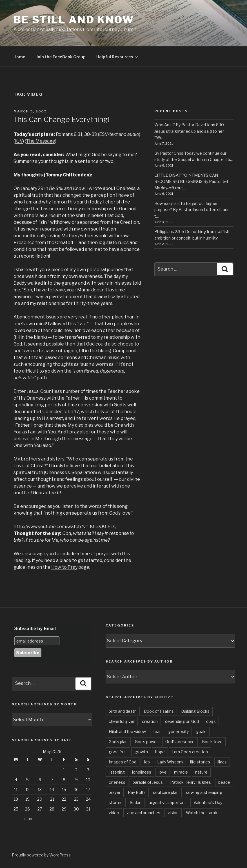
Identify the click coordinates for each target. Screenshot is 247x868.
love (163, 772)
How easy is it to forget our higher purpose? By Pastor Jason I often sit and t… (192, 210)
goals (201, 731)
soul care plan (166, 792)
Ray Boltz (137, 792)
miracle (181, 772)
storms (116, 802)
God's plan (118, 742)
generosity (178, 731)
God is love (212, 742)
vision (173, 813)
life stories (200, 762)
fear (157, 731)
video (114, 813)
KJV (19, 141)
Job (147, 762)
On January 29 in (31, 188)
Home (19, 57)
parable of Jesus (148, 782)
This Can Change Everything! (61, 119)
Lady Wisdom (170, 762)
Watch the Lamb (202, 813)
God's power (146, 742)
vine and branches (143, 813)
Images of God (123, 762)
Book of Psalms (159, 711)
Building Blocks (195, 711)
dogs (211, 721)
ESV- (119, 134)
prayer (115, 792)
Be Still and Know (74, 20)
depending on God (182, 721)
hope (160, 752)
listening (117, 772)
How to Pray (64, 567)
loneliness (142, 772)
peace (224, 782)
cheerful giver (122, 721)
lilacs (222, 762)
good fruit (118, 752)
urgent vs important (167, 802)
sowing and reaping (204, 792)
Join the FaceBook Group (61, 57)
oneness (117, 782)
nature (201, 772)
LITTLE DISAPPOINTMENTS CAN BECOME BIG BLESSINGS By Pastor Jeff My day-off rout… (192, 181)
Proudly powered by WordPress (41, 855)
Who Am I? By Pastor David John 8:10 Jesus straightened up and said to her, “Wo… (189, 131)
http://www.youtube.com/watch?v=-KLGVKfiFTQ (65, 527)
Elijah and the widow (127, 731)
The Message (41, 141)
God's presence (180, 742)
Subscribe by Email (35, 629)
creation (150, 721)
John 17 (71, 412)
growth (141, 752)
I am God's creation (190, 752)
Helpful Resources (117, 57)
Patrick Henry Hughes (191, 782)
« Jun (28, 819)
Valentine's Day (208, 802)
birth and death (123, 711)
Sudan (136, 802)
